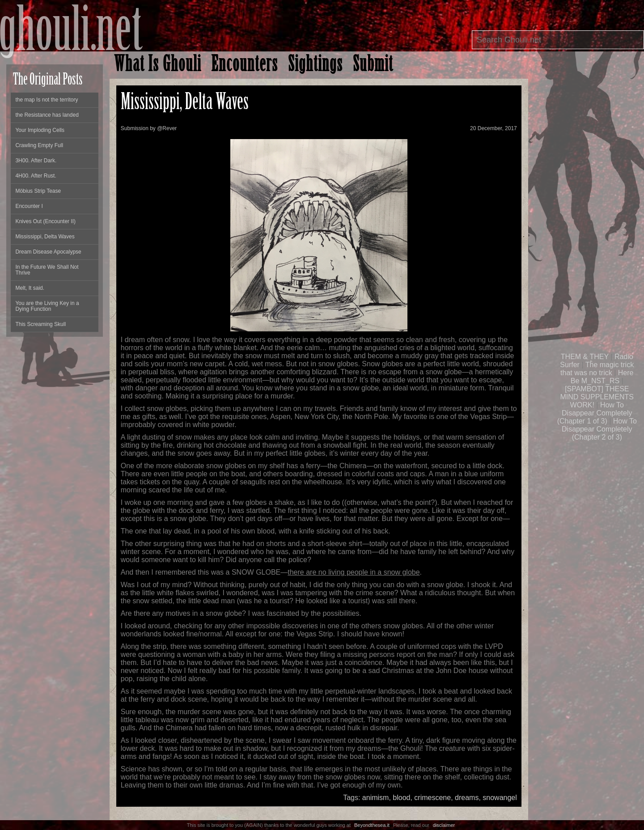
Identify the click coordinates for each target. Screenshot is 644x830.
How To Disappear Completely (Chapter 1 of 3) (595, 413)
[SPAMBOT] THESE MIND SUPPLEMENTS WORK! (597, 397)
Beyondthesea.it (372, 825)
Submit (373, 66)
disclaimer (444, 825)
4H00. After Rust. (36, 176)
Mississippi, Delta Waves (45, 237)
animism (376, 798)
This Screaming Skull (40, 324)
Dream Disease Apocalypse (48, 252)
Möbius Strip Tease (38, 191)
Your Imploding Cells (40, 130)
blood (401, 798)
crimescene (432, 798)
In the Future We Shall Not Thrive (47, 270)
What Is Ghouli (158, 66)
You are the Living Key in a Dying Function (47, 306)
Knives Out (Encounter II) (45, 221)
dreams (467, 798)
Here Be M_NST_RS (602, 377)
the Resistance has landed (47, 115)
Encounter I (29, 206)
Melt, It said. (30, 288)
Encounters (245, 66)
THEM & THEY (585, 357)
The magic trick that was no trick (597, 369)
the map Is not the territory (47, 100)
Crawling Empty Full (39, 145)
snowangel (500, 798)
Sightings (316, 66)
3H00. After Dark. (36, 161)
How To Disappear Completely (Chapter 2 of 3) (599, 429)
